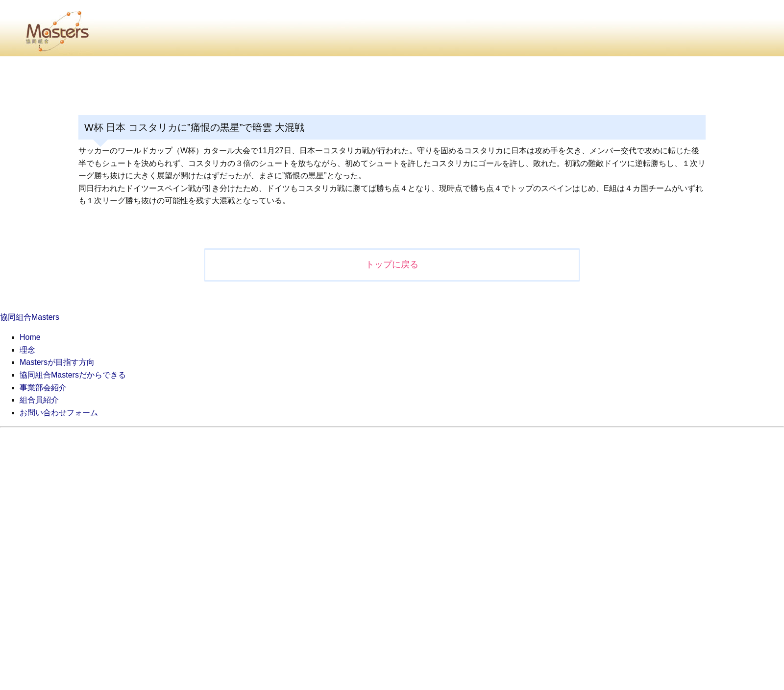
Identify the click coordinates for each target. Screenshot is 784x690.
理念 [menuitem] (27, 350)
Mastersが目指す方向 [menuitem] (57, 362)
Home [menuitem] (30, 337)
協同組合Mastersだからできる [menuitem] (73, 375)
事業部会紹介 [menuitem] (43, 388)
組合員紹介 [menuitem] (39, 400)
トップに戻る (392, 264)
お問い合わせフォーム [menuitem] (59, 413)
